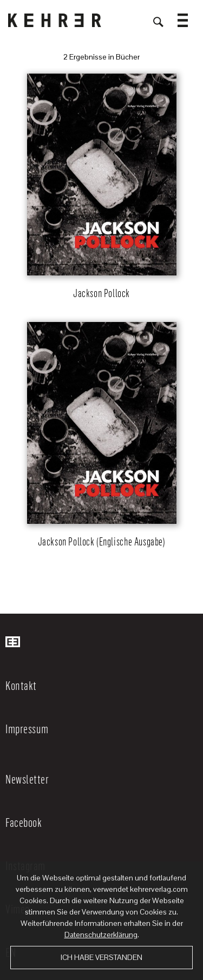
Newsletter (27, 779)
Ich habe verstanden (101, 957)
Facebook (24, 822)
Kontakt (21, 685)
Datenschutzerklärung (101, 935)
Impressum (27, 728)
